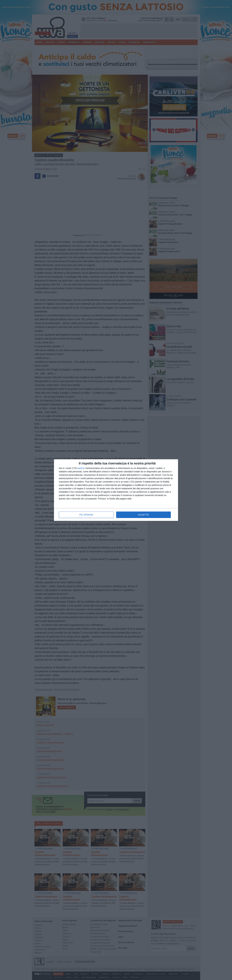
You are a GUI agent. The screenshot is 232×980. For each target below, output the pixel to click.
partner (81, 468)
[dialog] (116, 490)
